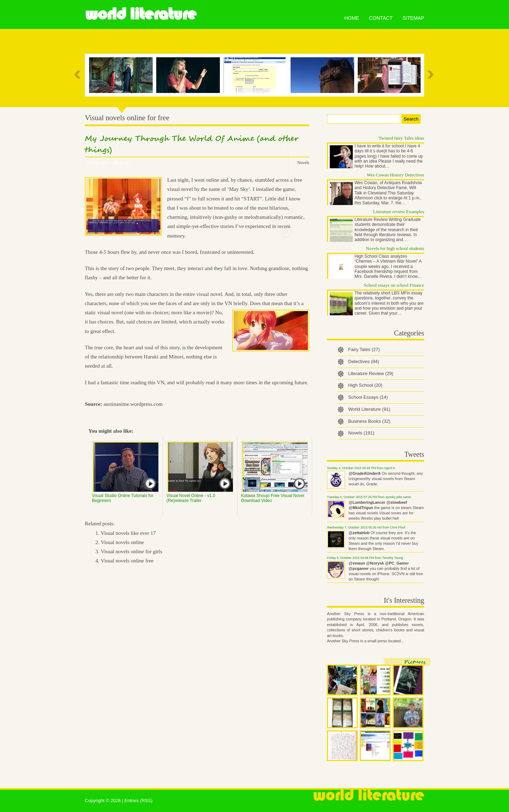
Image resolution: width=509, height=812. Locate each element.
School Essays (368, 397)
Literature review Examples (399, 212)
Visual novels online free (127, 561)
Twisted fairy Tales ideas (401, 138)
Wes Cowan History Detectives (396, 175)
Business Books (369, 421)
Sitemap (413, 18)
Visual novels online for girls (131, 551)
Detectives (364, 361)
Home (352, 18)
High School (365, 385)
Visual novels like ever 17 (128, 533)
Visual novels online (122, 542)
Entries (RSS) (138, 801)
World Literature (141, 14)
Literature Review (371, 373)
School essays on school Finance (394, 285)
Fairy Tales (364, 349)
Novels (303, 163)
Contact (381, 18)
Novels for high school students (395, 248)
